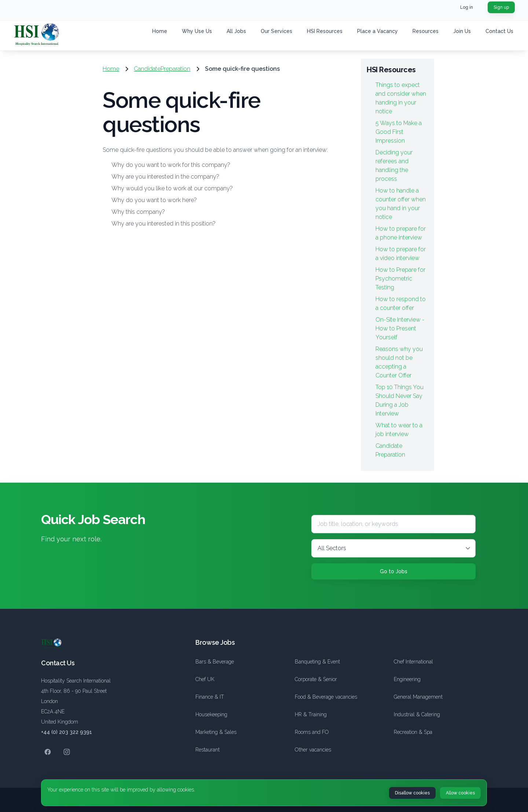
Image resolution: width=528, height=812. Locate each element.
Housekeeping (211, 714)
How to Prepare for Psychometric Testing (400, 279)
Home (160, 31)
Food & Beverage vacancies (326, 697)
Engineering (407, 679)
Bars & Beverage (215, 662)
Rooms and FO (312, 732)
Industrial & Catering (417, 714)
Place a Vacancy (377, 31)
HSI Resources (325, 31)
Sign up (501, 7)
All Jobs (236, 31)
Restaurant (208, 750)
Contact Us (499, 31)
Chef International (413, 662)
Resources (426, 31)
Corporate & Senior (316, 679)
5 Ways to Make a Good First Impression (399, 132)
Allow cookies (460, 793)
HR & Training (311, 714)
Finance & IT (210, 697)
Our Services (276, 31)
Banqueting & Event (317, 662)
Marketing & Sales (216, 732)
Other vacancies (313, 750)
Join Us (462, 31)
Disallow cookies (412, 793)
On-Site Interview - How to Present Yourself (400, 328)
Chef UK (205, 679)
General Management (418, 697)
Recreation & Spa (413, 732)
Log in (467, 7)
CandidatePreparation (162, 69)
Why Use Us (197, 31)
